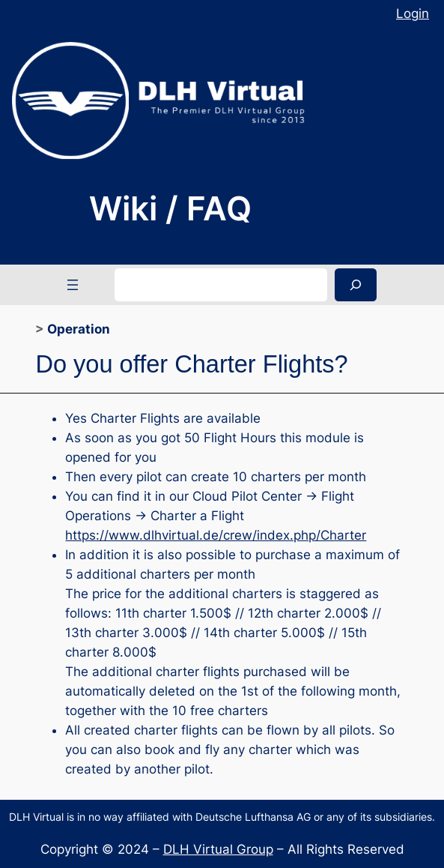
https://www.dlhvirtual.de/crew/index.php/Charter (216, 535)
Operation (79, 329)
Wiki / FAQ (170, 209)
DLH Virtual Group (218, 849)
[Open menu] (73, 285)
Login (413, 13)
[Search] (356, 284)
